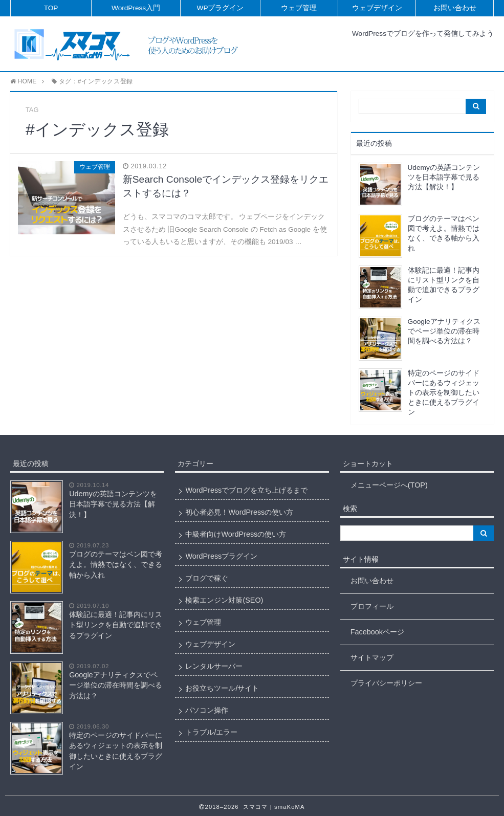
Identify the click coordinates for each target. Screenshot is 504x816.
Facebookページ (377, 632)
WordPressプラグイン (221, 556)
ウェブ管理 (299, 8)
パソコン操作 (207, 710)
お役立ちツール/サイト (222, 688)
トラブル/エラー (211, 732)
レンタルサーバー (214, 666)
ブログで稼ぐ (207, 578)
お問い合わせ (455, 8)
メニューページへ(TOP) (389, 485)
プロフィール (372, 606)
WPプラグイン (221, 8)
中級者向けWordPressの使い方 (236, 534)
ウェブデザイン (377, 8)
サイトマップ (372, 657)
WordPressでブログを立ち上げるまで (246, 490)
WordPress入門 (136, 8)
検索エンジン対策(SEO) (224, 600)
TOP (51, 8)
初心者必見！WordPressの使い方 (239, 512)
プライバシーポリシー (386, 683)
